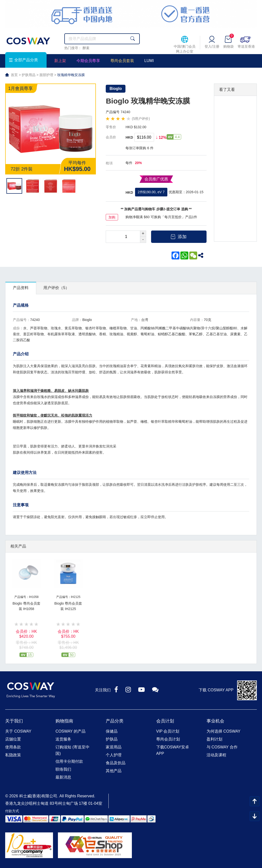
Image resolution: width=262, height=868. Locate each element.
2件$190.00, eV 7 (151, 192)
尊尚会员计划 (168, 739)
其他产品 (114, 771)
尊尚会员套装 (122, 61)
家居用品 (114, 747)
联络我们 (63, 769)
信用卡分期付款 (69, 761)
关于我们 (14, 721)
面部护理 (46, 75)
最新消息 (63, 777)
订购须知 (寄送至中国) (72, 750)
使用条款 (13, 747)
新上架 (60, 61)
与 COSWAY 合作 (222, 747)
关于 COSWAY (18, 731)
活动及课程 (216, 755)
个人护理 (114, 755)
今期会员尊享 (88, 61)
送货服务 (63, 739)
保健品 (112, 731)
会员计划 (165, 721)
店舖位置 (13, 739)
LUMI (149, 61)
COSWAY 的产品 (70, 731)
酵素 (86, 48)
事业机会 (215, 721)
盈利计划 (214, 739)
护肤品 (112, 739)
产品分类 (115, 721)
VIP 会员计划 (168, 731)
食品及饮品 (116, 763)
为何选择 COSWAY (224, 731)
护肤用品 (29, 75)
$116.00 (144, 137)
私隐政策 (13, 755)
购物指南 (64, 721)
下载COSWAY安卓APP (173, 750)
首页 (14, 75)
